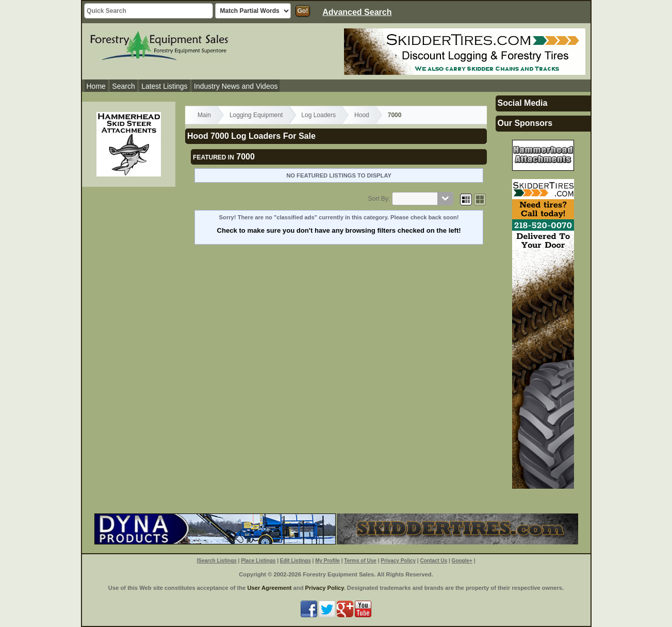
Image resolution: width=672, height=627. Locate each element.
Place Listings (258, 561)
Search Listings (217, 561)
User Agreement (269, 588)
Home (96, 86)
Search (123, 86)
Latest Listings (165, 86)
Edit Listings (296, 561)
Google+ (462, 561)
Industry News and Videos (236, 86)
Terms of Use (360, 561)
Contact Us (433, 561)
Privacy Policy (398, 561)
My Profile (327, 561)
